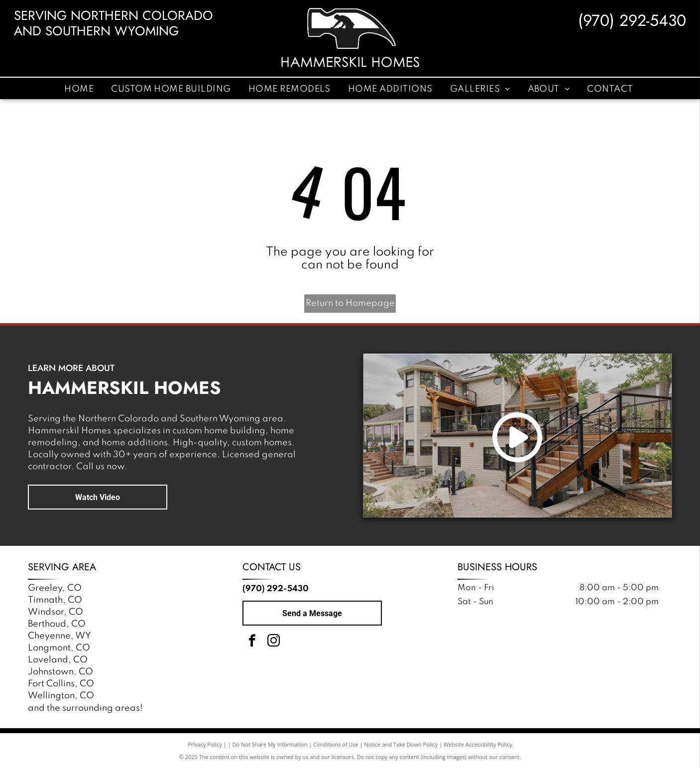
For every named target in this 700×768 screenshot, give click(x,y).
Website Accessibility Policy (478, 744)
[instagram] (273, 642)
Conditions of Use (336, 744)
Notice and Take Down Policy (401, 744)
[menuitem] (80, 89)
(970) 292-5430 (632, 20)
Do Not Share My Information (270, 744)
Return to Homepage (350, 303)
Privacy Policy (205, 744)
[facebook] (252, 642)
